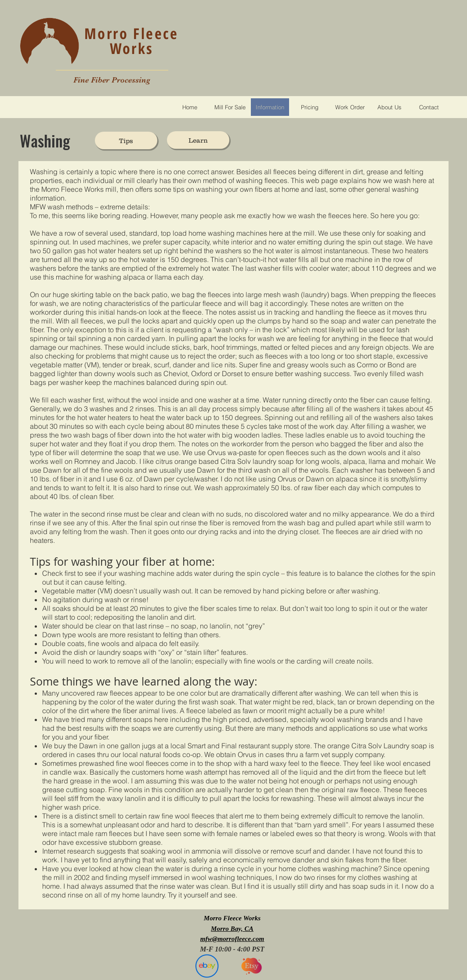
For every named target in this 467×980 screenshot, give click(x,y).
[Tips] (126, 140)
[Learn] (198, 140)
